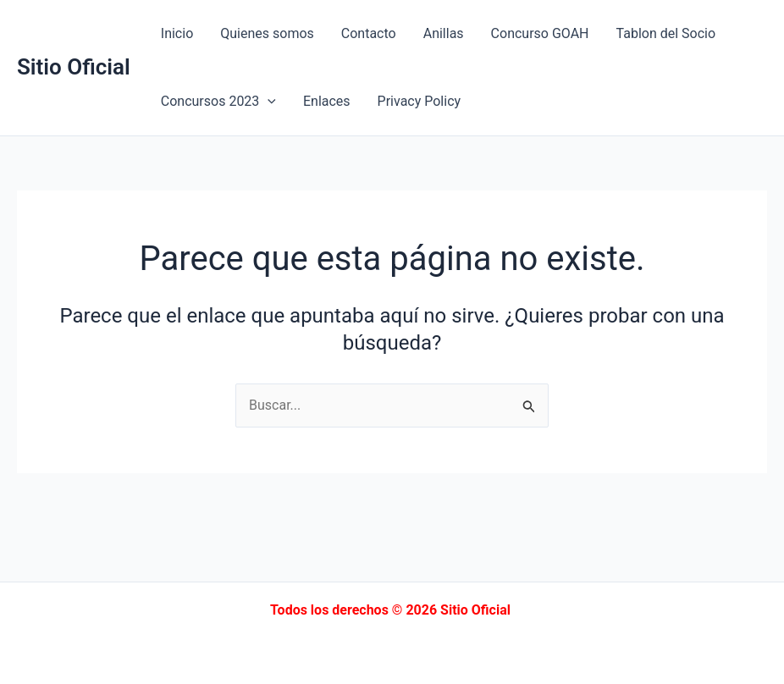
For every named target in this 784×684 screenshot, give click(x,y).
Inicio (177, 33)
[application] (268, 102)
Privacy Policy (420, 101)
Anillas (444, 33)
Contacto (369, 33)
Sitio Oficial (74, 67)
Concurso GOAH (540, 33)
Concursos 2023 (218, 102)
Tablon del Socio (666, 33)
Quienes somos (267, 33)
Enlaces (327, 101)
